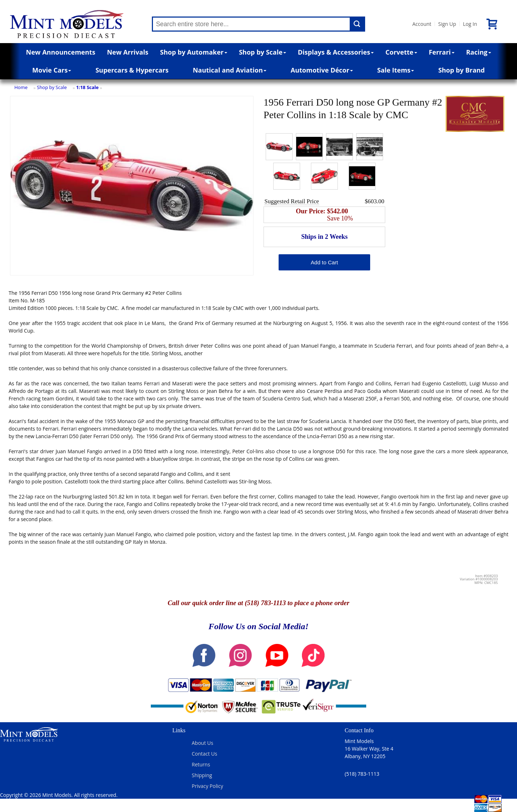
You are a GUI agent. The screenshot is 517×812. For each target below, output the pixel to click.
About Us (202, 743)
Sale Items (395, 70)
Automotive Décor (322, 70)
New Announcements (60, 52)
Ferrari (441, 52)
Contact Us (204, 754)
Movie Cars (52, 70)
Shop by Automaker (194, 52)
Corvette (401, 52)
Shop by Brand (462, 70)
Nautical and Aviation (230, 70)
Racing (479, 52)
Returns (201, 764)
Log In (470, 24)
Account (422, 24)
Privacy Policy (207, 786)
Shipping (202, 775)
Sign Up (447, 24)
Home (21, 87)
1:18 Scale (87, 87)
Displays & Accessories (336, 52)
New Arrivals (128, 52)
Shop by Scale (262, 52)
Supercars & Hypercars (132, 70)
